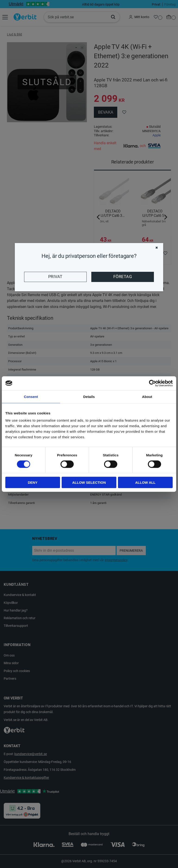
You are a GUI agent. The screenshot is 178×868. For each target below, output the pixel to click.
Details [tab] (89, 396)
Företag (123, 277)
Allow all (145, 482)
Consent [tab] (31, 396)
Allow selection (89, 482)
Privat (55, 277)
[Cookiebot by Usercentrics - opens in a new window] (152, 383)
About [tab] (147, 396)
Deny (33, 482)
